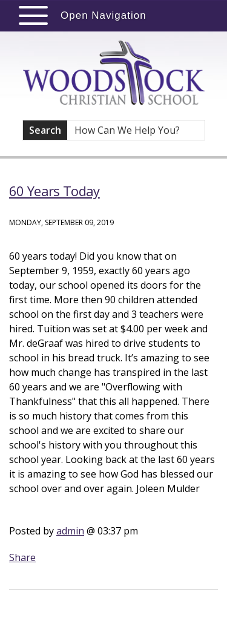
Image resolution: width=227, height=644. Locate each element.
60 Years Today (54, 191)
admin (70, 531)
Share (22, 557)
